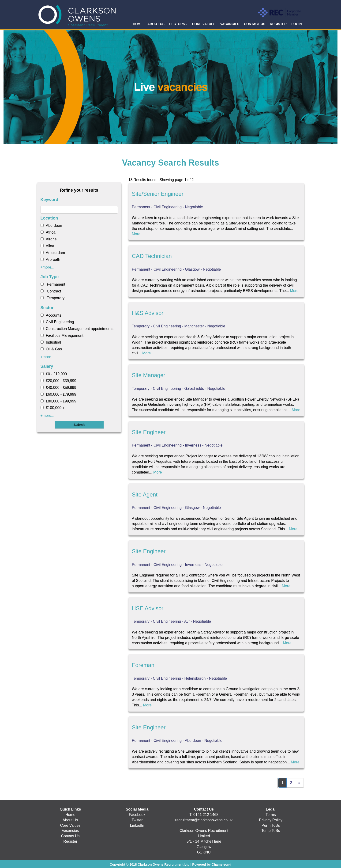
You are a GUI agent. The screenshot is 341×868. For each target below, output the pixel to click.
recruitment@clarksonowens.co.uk (204, 820)
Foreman (143, 665)
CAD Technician (152, 256)
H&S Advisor (148, 313)
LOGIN (296, 24)
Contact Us (70, 836)
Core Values (70, 825)
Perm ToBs (271, 825)
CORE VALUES (204, 24)
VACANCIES (230, 24)
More (136, 234)
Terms (271, 815)
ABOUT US (156, 24)
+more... (47, 267)
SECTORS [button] (178, 24)
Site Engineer (149, 432)
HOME (138, 24)
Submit (79, 425)
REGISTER (278, 24)
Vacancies (70, 831)
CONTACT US (255, 24)
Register (70, 841)
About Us (70, 820)
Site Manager (149, 375)
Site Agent (145, 495)
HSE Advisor (148, 608)
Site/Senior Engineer (158, 194)
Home (70, 815)
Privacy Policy (271, 820)
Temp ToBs (271, 831)
